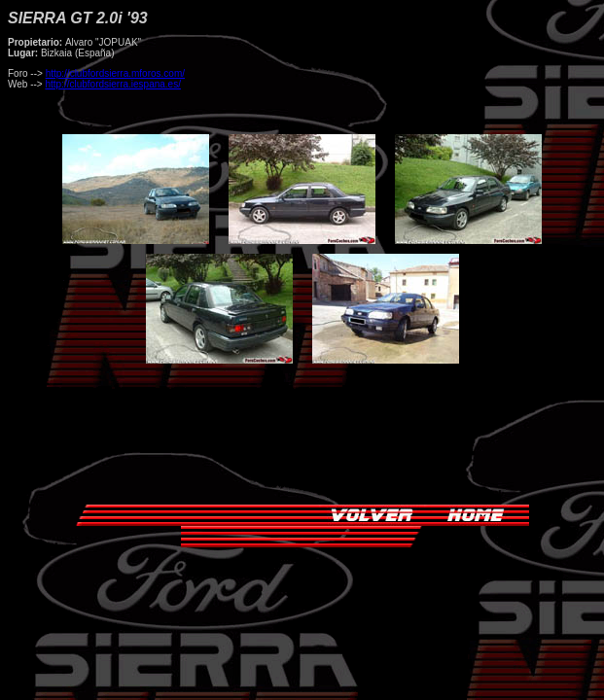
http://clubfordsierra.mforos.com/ (115, 73)
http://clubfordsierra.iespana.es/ (113, 84)
